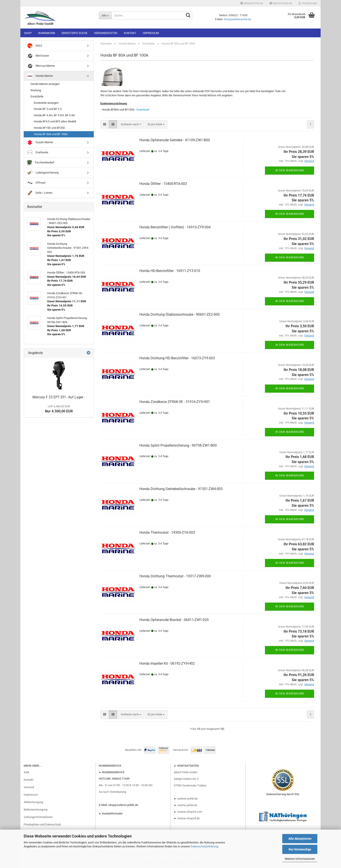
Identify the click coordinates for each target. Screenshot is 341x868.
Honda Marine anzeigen (45, 84)
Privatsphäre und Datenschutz (42, 824)
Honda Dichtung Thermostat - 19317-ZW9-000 (175, 576)
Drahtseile (38, 153)
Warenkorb (47, 33)
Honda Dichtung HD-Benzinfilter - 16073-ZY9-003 (177, 358)
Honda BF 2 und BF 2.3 (48, 109)
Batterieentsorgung (36, 810)
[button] (105, 124)
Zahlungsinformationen (38, 817)
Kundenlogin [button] (308, 3)
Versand (29, 787)
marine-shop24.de (188, 818)
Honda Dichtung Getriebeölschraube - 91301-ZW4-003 (181, 489)
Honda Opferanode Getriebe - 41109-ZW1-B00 (175, 140)
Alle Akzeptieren (300, 839)
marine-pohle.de (187, 805)
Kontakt (130, 33)
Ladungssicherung (43, 173)
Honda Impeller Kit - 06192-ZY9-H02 (167, 663)
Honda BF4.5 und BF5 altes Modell (55, 121)
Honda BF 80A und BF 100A (51, 134)
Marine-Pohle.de (281, 3)
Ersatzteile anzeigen (46, 103)
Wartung (36, 90)
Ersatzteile (37, 96)
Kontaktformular (112, 813)
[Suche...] (105, 15)
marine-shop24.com (190, 812)
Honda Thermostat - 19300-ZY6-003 (167, 532)
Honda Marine (40, 76)
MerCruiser (38, 56)
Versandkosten (106, 33)
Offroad (36, 183)
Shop (28, 33)
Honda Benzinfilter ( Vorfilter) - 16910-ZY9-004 (175, 227)
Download (143, 110)
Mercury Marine (41, 66)
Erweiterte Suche (75, 33)
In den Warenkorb (289, 170)
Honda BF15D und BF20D (49, 128)
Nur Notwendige (300, 849)
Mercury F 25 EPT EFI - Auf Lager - (59, 397)
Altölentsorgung (33, 802)
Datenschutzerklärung (204, 846)
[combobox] (131, 124)
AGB (26, 772)
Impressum (151, 33)
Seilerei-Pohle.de (252, 3)
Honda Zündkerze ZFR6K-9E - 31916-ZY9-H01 (175, 402)
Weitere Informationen (300, 859)
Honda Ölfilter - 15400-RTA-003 (163, 184)
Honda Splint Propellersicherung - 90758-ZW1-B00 (178, 445)
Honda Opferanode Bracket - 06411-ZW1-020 (174, 620)
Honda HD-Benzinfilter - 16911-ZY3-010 (170, 271)
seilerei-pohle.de (187, 799)
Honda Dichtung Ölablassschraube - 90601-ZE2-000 (179, 314)
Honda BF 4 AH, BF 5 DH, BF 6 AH (54, 115)
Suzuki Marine (40, 142)
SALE (35, 46)
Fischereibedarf (41, 163)
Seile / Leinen (40, 193)
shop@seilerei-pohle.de (237, 19)
